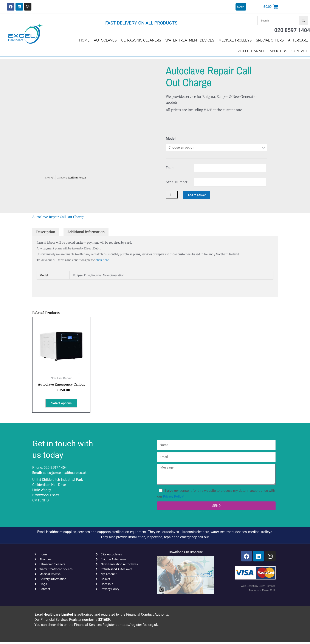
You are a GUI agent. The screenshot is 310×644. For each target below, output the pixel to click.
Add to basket (198, 195)
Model (171, 139)
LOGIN (241, 7)
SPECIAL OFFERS (270, 40)
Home (84, 40)
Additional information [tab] (88, 233)
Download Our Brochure (186, 554)
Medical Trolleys (235, 40)
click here (102, 261)
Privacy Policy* (174, 499)
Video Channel (251, 51)
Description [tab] (46, 233)
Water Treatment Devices (190, 40)
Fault (170, 168)
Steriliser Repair (77, 145)
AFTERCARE (298, 40)
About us (278, 51)
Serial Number (177, 182)
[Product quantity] (172, 195)
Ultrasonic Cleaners (141, 40)
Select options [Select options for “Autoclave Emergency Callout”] (61, 405)
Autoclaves (105, 40)
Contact (300, 51)
